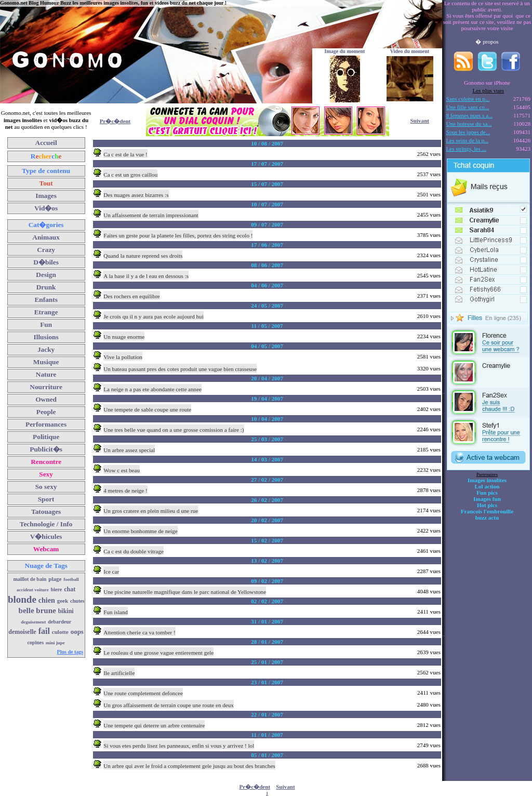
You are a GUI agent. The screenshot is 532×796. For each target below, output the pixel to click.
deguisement (33, 622)
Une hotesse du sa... (469, 124)
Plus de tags (70, 652)
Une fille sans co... (468, 107)
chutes (77, 601)
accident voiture (33, 590)
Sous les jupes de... (468, 132)
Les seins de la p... (468, 140)
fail (44, 631)
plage (55, 579)
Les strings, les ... (466, 149)
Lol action (487, 486)
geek (63, 601)
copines (35, 642)
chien (47, 600)
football (71, 579)
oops (77, 632)
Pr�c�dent (115, 121)
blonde (22, 599)
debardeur (59, 622)
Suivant (420, 121)
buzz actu (487, 518)
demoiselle (22, 632)
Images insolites (487, 480)
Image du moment (345, 51)
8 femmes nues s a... (470, 115)
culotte (60, 632)
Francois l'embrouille (487, 511)
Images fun (487, 499)
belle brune (37, 611)
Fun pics (487, 493)
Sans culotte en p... (468, 99)
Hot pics (487, 505)
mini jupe (55, 643)
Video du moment (410, 51)
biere (56, 589)
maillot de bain (30, 579)
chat (70, 589)
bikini (66, 611)
